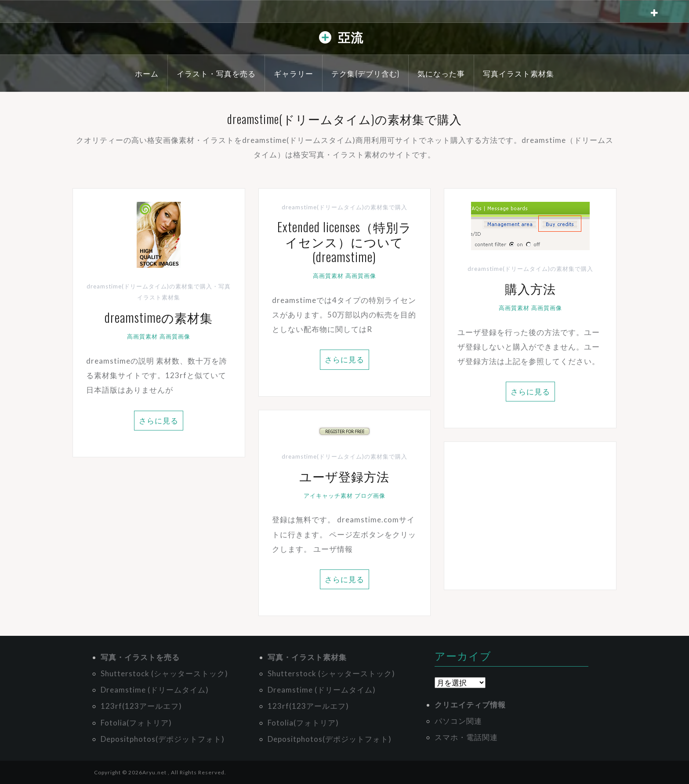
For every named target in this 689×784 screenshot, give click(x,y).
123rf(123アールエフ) (141, 706)
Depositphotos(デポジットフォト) (163, 739)
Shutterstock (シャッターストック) (164, 673)
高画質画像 (175, 336)
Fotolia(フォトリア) (136, 723)
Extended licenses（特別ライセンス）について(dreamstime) (344, 241)
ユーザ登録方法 (344, 476)
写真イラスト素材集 (519, 73)
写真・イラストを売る (140, 657)
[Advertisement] (530, 516)
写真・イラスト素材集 (307, 657)
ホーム (147, 73)
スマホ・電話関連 (466, 737)
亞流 (351, 37)
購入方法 (530, 288)
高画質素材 (142, 336)
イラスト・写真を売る (216, 73)
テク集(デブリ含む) (365, 73)
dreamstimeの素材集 (159, 317)
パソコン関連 (458, 721)
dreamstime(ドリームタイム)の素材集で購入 (149, 286)
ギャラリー (294, 73)
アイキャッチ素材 (328, 496)
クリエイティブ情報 (470, 705)
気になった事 (441, 73)
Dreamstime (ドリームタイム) (155, 690)
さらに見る (159, 421)
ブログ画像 (370, 496)
